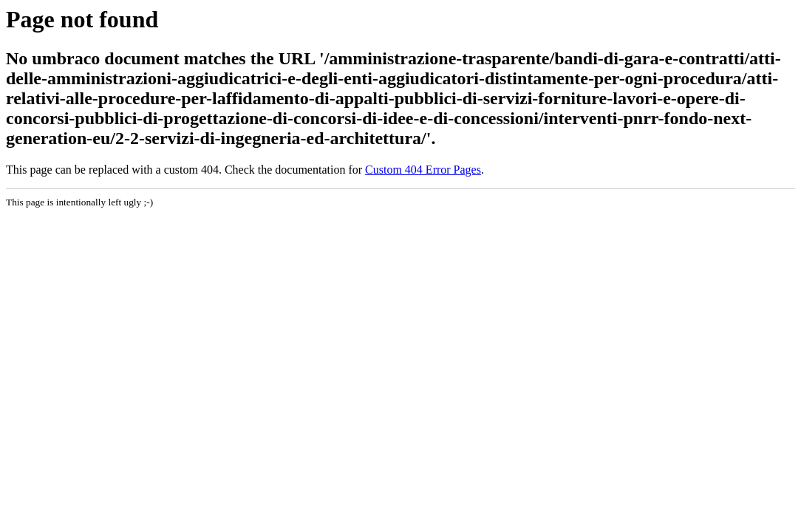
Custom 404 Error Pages (423, 170)
